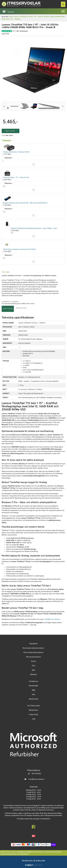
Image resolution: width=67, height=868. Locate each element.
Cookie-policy (34, 714)
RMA (33, 690)
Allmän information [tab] (8, 309)
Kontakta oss (34, 681)
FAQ (34, 695)
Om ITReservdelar (34, 706)
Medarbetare (33, 710)
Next (63, 106)
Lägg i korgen (10, 131)
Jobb (34, 719)
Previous (4, 106)
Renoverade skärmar (33, 657)
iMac (34, 670)
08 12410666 (36, 774)
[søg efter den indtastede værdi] (63, 4)
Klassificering (33, 699)
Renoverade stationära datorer (33, 648)
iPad (34, 666)
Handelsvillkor (33, 686)
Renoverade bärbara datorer (34, 652)
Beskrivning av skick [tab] (21, 308)
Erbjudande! (33, 644)
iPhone (34, 661)
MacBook (33, 674)
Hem (11, 17)
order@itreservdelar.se (52, 619)
